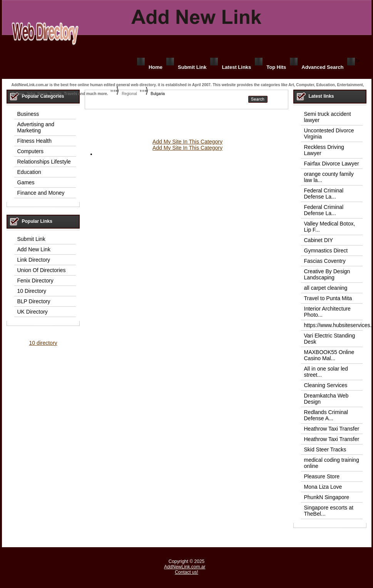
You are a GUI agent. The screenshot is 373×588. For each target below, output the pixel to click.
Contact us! (186, 572)
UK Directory (33, 312)
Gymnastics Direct (326, 251)
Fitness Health (34, 141)
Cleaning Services (326, 385)
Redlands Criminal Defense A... (326, 415)
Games (26, 182)
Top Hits (276, 67)
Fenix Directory (35, 281)
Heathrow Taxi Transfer (332, 429)
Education (29, 172)
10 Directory (32, 291)
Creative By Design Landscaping (327, 274)
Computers (30, 151)
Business (28, 114)
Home (156, 67)
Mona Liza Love (323, 487)
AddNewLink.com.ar (185, 567)
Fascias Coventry (325, 261)
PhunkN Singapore (327, 497)
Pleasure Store (322, 476)
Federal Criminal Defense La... (324, 194)
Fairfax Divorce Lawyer (332, 164)
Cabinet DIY (319, 240)
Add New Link (34, 249)
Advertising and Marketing (36, 127)
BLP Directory (34, 301)
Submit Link (192, 67)
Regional (129, 94)
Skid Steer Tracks (325, 449)
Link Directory (34, 260)
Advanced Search (322, 67)
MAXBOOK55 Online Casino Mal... (329, 355)
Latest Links (236, 67)
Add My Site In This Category (187, 142)
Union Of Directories (42, 270)
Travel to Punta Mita (328, 298)
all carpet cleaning (326, 288)
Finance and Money (41, 193)
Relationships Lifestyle (44, 162)
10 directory (43, 343)
